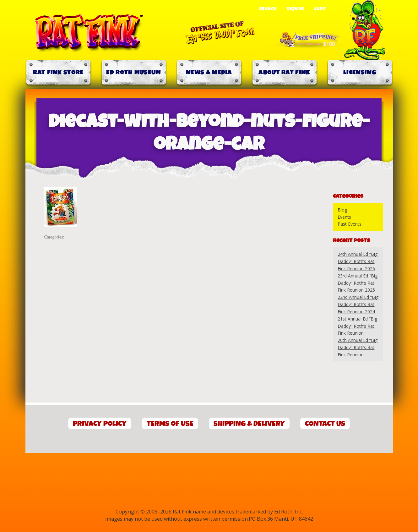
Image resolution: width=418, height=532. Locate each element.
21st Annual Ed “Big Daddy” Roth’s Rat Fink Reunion (357, 326)
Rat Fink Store (58, 72)
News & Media (209, 72)
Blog (342, 210)
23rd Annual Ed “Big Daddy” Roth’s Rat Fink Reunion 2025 (358, 283)
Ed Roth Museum (133, 72)
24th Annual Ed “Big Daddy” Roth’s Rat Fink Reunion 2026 (358, 261)
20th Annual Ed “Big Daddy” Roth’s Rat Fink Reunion (358, 347)
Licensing (360, 72)
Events (344, 217)
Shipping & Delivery (249, 424)
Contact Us (325, 424)
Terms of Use (170, 424)
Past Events (350, 224)
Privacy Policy (100, 424)
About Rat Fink (284, 72)
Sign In (295, 9)
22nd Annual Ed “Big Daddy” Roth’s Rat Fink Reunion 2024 (358, 304)
